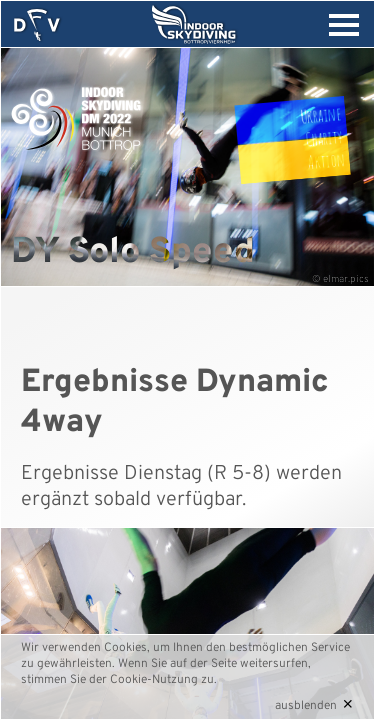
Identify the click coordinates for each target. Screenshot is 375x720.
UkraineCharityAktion (322, 137)
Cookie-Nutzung (154, 680)
